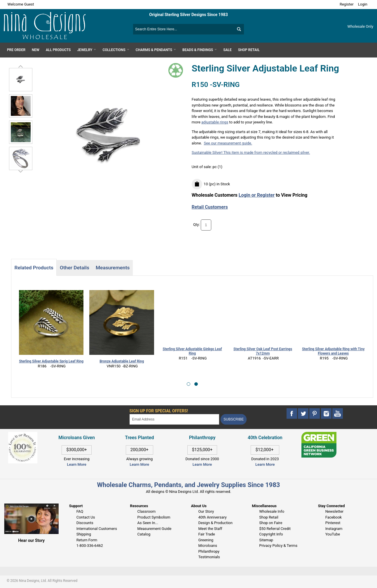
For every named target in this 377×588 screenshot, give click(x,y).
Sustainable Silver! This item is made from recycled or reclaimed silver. (251, 152)
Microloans (208, 546)
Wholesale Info (272, 511)
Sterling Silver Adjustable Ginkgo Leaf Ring (192, 351)
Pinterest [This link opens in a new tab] (333, 523)
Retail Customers (210, 207)
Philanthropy (209, 551)
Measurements (113, 268)
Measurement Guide (155, 529)
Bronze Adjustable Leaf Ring (122, 361)
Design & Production (215, 523)
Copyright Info (271, 534)
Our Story (206, 511)
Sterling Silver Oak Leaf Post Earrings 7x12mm (263, 351)
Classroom (147, 511)
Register (347, 4)
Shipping (84, 534)
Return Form (87, 540)
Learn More (76, 464)
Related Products (34, 268)
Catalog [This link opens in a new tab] (144, 534)
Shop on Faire (271, 523)
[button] (188, 384)
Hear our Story (31, 540)
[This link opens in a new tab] (319, 435)
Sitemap (266, 540)
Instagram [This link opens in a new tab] (334, 529)
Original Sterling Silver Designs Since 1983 (188, 15)
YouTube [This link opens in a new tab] (333, 534)
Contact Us (86, 517)
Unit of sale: (202, 167)
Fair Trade (206, 534)
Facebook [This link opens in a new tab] (334, 517)
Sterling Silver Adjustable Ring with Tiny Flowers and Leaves (333, 351)
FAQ (80, 511)
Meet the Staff (210, 529)
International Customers (97, 529)
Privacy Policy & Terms (278, 546)
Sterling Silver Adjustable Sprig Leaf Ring (51, 361)
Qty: (197, 225)
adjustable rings (215, 122)
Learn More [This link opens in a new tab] (139, 464)
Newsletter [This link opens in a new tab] (335, 511)
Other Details (75, 268)
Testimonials (209, 557)
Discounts (85, 523)
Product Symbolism (154, 517)
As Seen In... (148, 523)
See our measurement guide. (228, 143)
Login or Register (257, 195)
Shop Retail (269, 517)
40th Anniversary (212, 517)
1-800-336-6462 (90, 546)
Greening (206, 540)
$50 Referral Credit (275, 529)
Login (363, 4)
